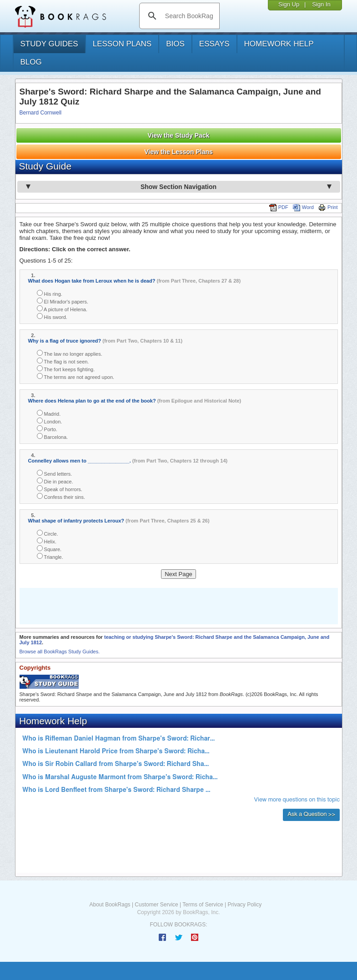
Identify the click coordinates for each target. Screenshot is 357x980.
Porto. (47, 429)
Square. (49, 549)
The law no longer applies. (70, 353)
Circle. (48, 533)
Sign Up (289, 4)
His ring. (50, 293)
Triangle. (50, 556)
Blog (31, 62)
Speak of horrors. (60, 489)
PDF (279, 207)
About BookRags (110, 905)
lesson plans (122, 44)
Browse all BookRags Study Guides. (60, 652)
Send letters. (55, 473)
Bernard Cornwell (41, 113)
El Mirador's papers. (63, 301)
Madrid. (49, 413)
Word (303, 207)
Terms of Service (203, 905)
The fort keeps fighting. (66, 369)
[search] (189, 16)
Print (328, 207)
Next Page (178, 574)
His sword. (52, 316)
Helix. (47, 541)
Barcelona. (53, 436)
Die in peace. (55, 481)
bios (175, 44)
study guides (49, 44)
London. (50, 421)
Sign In (321, 4)
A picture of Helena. (62, 309)
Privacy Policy (244, 905)
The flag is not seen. (63, 361)
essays (214, 44)
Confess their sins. (61, 496)
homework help (279, 44)
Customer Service (156, 905)
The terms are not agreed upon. (76, 376)
